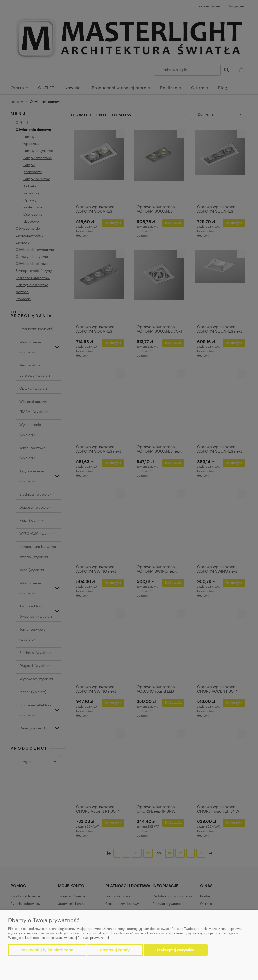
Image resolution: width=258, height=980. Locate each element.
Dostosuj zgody (115, 950)
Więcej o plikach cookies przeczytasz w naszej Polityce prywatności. (59, 938)
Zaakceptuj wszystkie (176, 950)
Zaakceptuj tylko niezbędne (47, 950)
